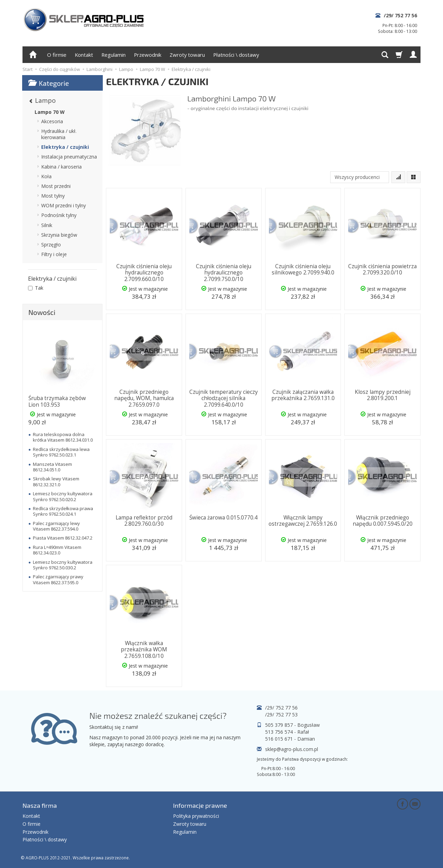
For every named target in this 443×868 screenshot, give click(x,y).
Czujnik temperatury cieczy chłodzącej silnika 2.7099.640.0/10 (224, 398)
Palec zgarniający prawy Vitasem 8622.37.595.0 (58, 579)
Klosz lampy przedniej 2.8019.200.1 (383, 395)
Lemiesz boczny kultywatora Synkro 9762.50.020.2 (63, 496)
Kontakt (84, 55)
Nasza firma (40, 805)
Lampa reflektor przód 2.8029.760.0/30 (144, 521)
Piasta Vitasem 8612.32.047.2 (63, 538)
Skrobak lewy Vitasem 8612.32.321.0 (56, 481)
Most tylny (53, 196)
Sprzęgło (51, 245)
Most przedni (56, 186)
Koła (46, 176)
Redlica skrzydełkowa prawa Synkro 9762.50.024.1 (63, 511)
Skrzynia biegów (59, 235)
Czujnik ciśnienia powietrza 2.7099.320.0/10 (382, 269)
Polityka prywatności (196, 816)
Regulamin (114, 55)
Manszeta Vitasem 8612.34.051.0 (52, 467)
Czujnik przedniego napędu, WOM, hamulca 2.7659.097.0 (144, 398)
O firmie (57, 55)
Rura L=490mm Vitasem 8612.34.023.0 (57, 550)
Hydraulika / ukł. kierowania (59, 134)
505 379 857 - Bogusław (292, 725)
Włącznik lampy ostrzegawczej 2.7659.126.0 (303, 521)
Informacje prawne (200, 805)
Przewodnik (148, 55)
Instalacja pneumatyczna (69, 157)
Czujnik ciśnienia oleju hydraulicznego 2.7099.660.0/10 (144, 273)
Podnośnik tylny (59, 215)
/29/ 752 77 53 (281, 715)
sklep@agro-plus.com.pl (292, 749)
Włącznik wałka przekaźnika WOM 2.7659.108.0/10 (144, 650)
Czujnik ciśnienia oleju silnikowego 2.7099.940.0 (303, 269)
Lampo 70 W (50, 112)
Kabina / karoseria (61, 167)
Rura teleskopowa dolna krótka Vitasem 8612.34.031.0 (63, 437)
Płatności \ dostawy (236, 55)
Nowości (42, 312)
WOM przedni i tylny (64, 205)
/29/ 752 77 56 (400, 15)
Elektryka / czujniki (65, 147)
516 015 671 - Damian (290, 739)
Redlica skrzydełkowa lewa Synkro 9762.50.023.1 (61, 452)
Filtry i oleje (54, 254)
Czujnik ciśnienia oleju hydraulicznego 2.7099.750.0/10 (224, 273)
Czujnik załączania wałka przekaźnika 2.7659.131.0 (303, 395)
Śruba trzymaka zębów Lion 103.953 (57, 401)
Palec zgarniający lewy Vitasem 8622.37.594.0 (56, 526)
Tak (36, 288)
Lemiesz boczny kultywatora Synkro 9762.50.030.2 (63, 565)
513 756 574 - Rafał (287, 732)
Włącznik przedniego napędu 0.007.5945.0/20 (383, 521)
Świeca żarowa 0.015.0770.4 (223, 518)
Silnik (47, 225)
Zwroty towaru (187, 55)
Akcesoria (52, 121)
